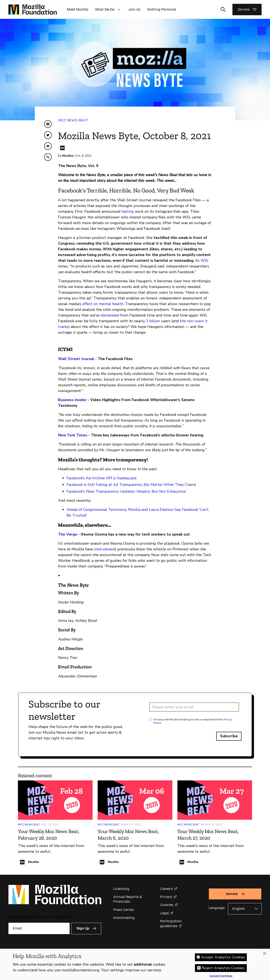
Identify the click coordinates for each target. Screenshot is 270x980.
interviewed (105, 549)
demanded (110, 315)
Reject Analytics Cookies (223, 969)
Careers (166, 889)
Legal (165, 913)
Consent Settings (221, 977)
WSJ (205, 260)
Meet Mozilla (78, 9)
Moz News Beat (73, 120)
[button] (119, 10)
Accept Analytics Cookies (223, 958)
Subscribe (229, 736)
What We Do (105, 9)
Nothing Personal (162, 9)
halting (128, 211)
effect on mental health (103, 304)
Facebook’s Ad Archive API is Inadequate (102, 478)
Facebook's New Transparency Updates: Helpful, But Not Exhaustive (126, 491)
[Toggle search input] (223, 10)
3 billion (153, 321)
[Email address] (194, 707)
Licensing (121, 889)
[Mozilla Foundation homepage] (33, 10)
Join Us (134, 9)
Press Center (124, 910)
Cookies (167, 905)
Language (217, 908)
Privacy (166, 897)
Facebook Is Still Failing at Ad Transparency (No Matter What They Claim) (131, 485)
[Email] (39, 928)
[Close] (265, 954)
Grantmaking (124, 918)
